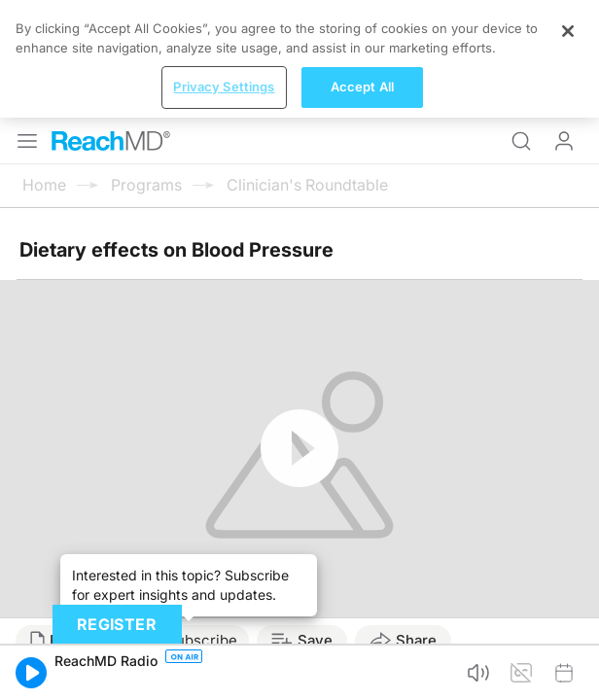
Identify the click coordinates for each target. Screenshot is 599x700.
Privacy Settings (224, 87)
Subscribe (202, 640)
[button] (31, 673)
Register (117, 624)
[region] (299, 59)
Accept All (362, 87)
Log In (564, 141)
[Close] (568, 31)
